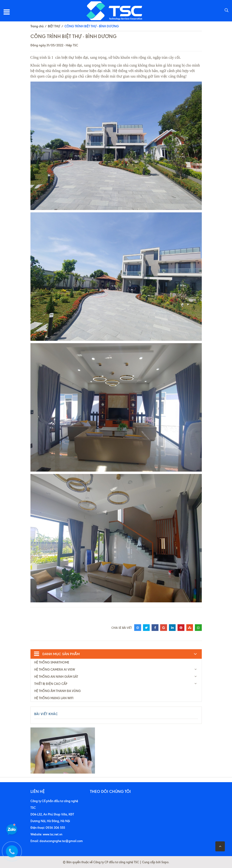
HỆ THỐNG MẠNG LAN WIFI (54, 698)
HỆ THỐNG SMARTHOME (52, 662)
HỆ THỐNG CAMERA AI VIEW (55, 669)
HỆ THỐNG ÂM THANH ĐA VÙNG (57, 691)
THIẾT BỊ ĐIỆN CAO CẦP (51, 684)
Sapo (165, 862)
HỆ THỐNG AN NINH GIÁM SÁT (56, 677)
